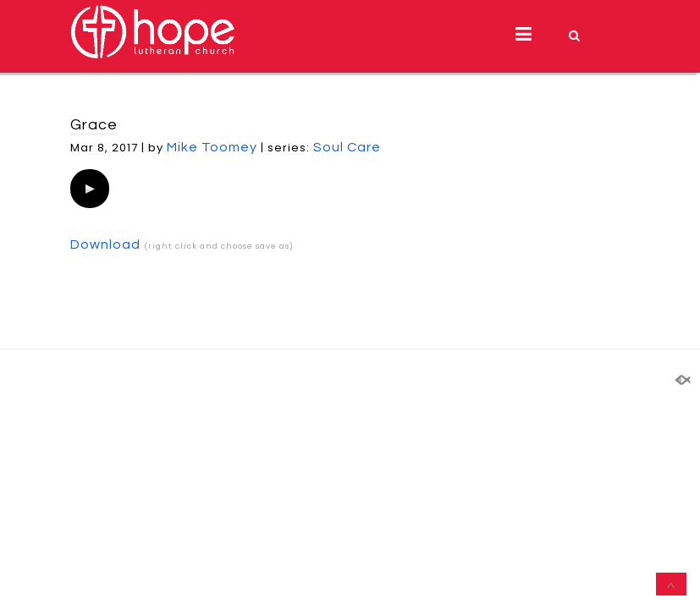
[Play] (90, 189)
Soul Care (347, 147)
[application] (90, 189)
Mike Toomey (212, 147)
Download (105, 244)
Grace (94, 125)
